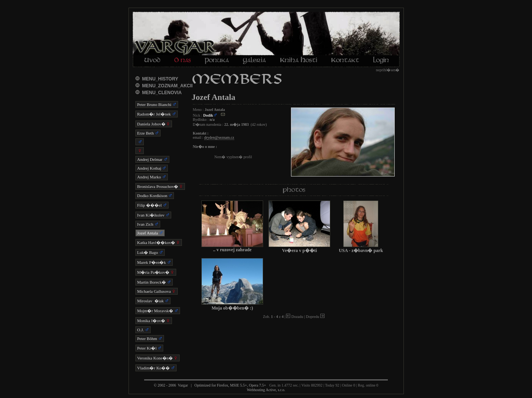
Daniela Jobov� (154, 124)
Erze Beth (148, 133)
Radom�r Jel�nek (157, 114)
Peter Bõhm (150, 339)
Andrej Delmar (152, 159)
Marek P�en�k (154, 262)
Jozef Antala (150, 233)
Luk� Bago (150, 252)
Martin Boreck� (154, 282)
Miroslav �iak (153, 301)
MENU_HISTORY (160, 79)
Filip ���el (152, 205)
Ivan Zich (148, 224)
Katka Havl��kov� (159, 242)
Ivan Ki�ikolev (153, 215)
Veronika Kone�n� (158, 358)
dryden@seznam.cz (219, 137)
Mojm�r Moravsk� (158, 311)
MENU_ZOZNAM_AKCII (168, 86)
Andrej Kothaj (152, 168)
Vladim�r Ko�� (156, 368)
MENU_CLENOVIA (162, 93)
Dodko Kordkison (155, 196)
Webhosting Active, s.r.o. (266, 390)
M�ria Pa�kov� (156, 272)
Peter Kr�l (149, 348)
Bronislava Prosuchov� (160, 186)
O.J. (143, 330)
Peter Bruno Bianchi (157, 104)
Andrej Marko (152, 177)
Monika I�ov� (154, 321)
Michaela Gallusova (157, 291)
